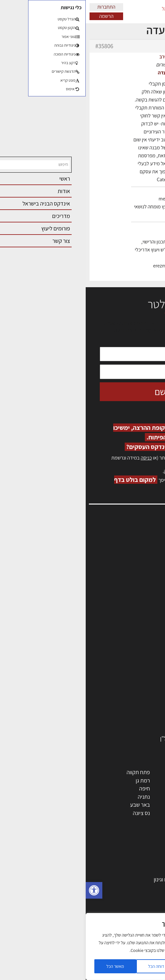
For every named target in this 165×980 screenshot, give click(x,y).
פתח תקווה (53, 772)
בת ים (149, 813)
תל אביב (146, 772)
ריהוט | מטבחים (138, 706)
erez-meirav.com (102, 274)
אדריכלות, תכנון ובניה (135, 540)
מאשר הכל (30, 966)
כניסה (61, 458)
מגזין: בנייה (146, 602)
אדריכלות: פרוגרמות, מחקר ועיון (121, 855)
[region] (70, 946)
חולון (150, 788)
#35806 (19, 46)
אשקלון (102, 813)
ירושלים (101, 772)
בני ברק (101, 805)
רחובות (102, 780)
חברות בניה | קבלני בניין (130, 681)
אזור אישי (148, 567)
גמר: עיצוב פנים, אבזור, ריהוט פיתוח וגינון (111, 879)
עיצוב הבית (143, 920)
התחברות (21, 7)
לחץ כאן (122, 471)
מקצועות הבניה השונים (130, 689)
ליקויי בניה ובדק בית (134, 904)
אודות (152, 595)
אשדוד (148, 797)
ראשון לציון (143, 780)
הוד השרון (144, 805)
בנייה (149, 863)
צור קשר (149, 588)
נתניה (58, 797)
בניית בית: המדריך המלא (128, 871)
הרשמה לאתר (143, 574)
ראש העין (145, 821)
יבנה (105, 821)
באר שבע (54, 805)
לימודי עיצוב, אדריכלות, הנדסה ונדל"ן (115, 738)
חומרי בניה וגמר (138, 697)
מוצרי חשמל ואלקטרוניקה (128, 714)
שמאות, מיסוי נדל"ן (137, 546)
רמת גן (57, 780)
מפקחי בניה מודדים (134, 673)
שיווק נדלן (144, 945)
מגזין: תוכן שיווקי (141, 609)
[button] (8, 890)
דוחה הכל (70, 966)
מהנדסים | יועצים (137, 665)
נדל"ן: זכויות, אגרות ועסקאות (124, 912)
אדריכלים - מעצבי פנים (130, 657)
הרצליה (101, 788)
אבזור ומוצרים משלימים (130, 730)
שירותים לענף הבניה (133, 722)
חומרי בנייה (143, 888)
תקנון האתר (145, 615)
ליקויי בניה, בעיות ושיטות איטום (125, 554)
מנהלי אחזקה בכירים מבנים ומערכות (119, 561)
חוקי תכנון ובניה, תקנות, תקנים (122, 896)
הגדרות (111, 966)
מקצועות (145, 649)
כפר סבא (100, 797)
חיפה (59, 788)
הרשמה (21, 16)
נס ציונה (56, 813)
